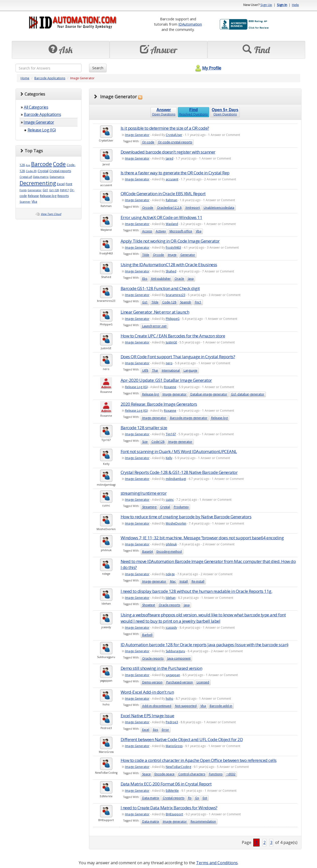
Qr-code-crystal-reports (175, 142)
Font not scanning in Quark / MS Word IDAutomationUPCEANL (179, 451)
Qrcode (148, 208)
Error (165, 730)
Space (146, 774)
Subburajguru (175, 651)
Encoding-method (169, 552)
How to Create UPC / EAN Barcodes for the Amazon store (173, 336)
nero (169, 363)
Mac (173, 581)
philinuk (171, 544)
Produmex (181, 507)
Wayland (172, 224)
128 (22, 165)
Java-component (179, 658)
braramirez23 (176, 295)
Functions (216, 774)
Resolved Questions (193, 112)
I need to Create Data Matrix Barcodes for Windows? (169, 808)
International (171, 370)
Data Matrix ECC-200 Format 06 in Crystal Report (166, 784)
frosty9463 (173, 247)
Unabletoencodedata (219, 208)
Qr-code (148, 142)
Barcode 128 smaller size (144, 428)
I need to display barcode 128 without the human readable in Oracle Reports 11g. (196, 591)
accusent (172, 179)
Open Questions (164, 112)
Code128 (158, 442)
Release (33, 196)
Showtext (149, 605)
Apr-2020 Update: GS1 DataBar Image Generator (166, 380)
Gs (197, 798)
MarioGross (174, 746)
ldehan (171, 598)
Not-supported (186, 706)
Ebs (145, 279)
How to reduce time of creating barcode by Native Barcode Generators (186, 517)
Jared (170, 158)
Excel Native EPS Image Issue (147, 716)
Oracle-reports (169, 605)
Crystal (43, 171)
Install (184, 581)
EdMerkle (172, 791)
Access (147, 231)
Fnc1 (198, 302)
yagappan (173, 675)
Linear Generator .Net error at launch (155, 312)
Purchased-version (180, 682)
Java (191, 279)
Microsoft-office (181, 231)
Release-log (48, 196)
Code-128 (169, 302)
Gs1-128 (54, 190)
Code (59, 164)
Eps (155, 730)
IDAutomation (190, 24)
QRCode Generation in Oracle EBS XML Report (163, 194)
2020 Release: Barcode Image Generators (159, 404)
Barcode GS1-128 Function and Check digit (160, 288)
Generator (35, 190)
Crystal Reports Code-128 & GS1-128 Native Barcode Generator (179, 472)
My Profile (208, 68)
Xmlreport (193, 208)
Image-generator (175, 394)
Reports (63, 196)
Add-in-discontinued (157, 706)
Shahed (171, 271)
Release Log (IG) (42, 130)
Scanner (25, 202)
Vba (34, 202)
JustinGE (171, 342)
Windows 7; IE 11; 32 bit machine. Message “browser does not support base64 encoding (202, 538)
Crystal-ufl (26, 177)
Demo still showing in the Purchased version (162, 668)
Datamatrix (57, 177)
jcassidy (171, 628)
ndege (170, 574)
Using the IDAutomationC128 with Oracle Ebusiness (169, 265)
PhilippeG (173, 319)
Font (69, 184)
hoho (170, 699)
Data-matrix (41, 177)
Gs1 (45, 190)
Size (145, 442)
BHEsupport (174, 814)
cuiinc (170, 500)
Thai (155, 370)
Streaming (149, 507)
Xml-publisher (161, 279)
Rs (190, 798)
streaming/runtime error (144, 493)
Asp (28, 165)
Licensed (203, 682)
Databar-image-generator (209, 394)
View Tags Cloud (51, 214)
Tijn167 (171, 434)
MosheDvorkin (176, 523)
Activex (161, 231)
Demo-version (152, 682)
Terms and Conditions (217, 863)
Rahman (172, 200)
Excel (61, 184)
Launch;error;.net (154, 326)
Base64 (147, 552)
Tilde (146, 255)
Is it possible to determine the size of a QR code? (165, 128)
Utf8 (145, 370)
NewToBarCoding (178, 767)
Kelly (169, 458)
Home (25, 78)
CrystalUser (174, 135)
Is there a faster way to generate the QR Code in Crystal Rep (175, 173)
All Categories (36, 107)
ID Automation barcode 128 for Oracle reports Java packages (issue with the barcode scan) (205, 645)
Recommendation (203, 821)
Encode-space (165, 774)
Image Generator (39, 122)
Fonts (23, 190)
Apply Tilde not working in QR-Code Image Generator (170, 241)
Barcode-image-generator (189, 418)
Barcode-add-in (221, 706)
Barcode (42, 164)
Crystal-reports (60, 171)
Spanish (186, 302)
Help (295, 5)
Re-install (198, 581)
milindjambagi (176, 479)
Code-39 (31, 171)
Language (190, 370)
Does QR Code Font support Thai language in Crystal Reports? (178, 357)
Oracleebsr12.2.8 (169, 208)
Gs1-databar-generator (248, 394)
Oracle (179, 279)
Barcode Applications (50, 78)
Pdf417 (64, 190)
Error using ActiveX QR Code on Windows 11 (162, 217)
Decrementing (38, 183)
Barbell (147, 635)
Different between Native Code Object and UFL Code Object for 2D (182, 739)
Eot (205, 798)
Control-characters (192, 774)
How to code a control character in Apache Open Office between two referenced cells (199, 760)
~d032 (231, 774)
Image (172, 255)
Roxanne (170, 387)
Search (98, 68)
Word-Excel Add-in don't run (147, 692)
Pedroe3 (172, 722)
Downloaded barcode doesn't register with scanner (168, 152)
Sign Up (266, 5)
